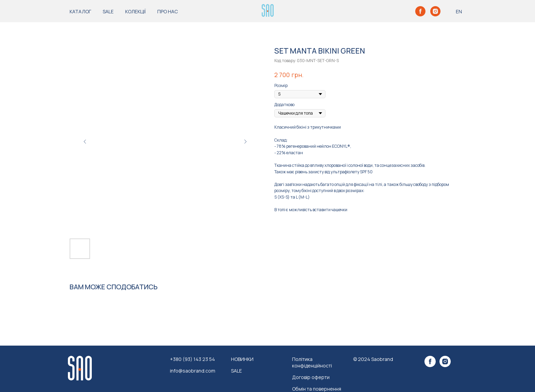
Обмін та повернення (317, 389)
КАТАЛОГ (80, 11)
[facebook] (420, 11)
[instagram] (435, 11)
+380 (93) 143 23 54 (192, 359)
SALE (108, 11)
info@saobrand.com (193, 371)
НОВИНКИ (242, 359)
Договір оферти (311, 377)
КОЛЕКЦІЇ (135, 11)
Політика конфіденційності (312, 362)
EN (459, 11)
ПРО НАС (168, 11)
